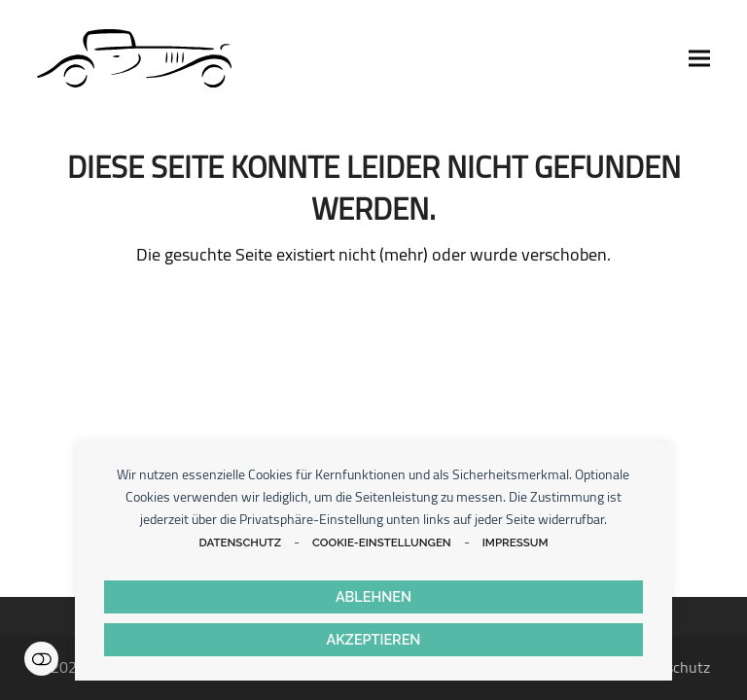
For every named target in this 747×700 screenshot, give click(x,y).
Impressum (516, 542)
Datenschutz (240, 542)
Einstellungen (41, 659)
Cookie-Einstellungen (382, 542)
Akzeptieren (374, 639)
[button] (699, 59)
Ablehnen (373, 596)
